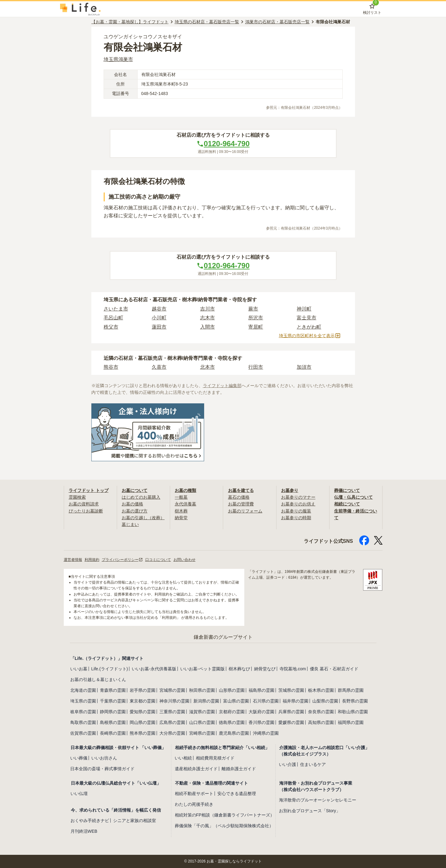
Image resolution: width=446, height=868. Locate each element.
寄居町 (256, 327)
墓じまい (130, 524)
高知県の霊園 (321, 722)
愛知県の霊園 (143, 712)
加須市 (304, 367)
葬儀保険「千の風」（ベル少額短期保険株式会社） (224, 826)
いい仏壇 (79, 794)
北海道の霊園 (83, 690)
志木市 (208, 318)
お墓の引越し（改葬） (143, 518)
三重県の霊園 (172, 712)
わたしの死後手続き (194, 804)
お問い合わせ (185, 560)
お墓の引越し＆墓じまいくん (98, 680)
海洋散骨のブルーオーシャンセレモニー (318, 800)
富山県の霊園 (236, 701)
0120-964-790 (223, 144)
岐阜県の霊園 (83, 712)
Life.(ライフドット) (110, 669)
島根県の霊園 (113, 722)
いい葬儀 (79, 758)
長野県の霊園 (355, 701)
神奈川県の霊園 (174, 701)
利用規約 (92, 560)
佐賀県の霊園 (83, 733)
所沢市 (256, 318)
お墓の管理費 (241, 504)
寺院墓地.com (293, 669)
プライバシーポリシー (122, 560)
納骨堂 (181, 518)
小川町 (159, 318)
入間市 (208, 327)
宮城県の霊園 (172, 690)
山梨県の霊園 (325, 701)
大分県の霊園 (172, 733)
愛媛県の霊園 (291, 722)
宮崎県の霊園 (202, 733)
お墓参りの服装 (296, 511)
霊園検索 (77, 497)
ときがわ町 (309, 327)
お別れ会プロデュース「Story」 (310, 811)
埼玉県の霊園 (83, 701)
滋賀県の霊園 (202, 712)
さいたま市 (116, 309)
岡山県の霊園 (143, 722)
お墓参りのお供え (298, 504)
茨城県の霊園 (291, 690)
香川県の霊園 (261, 722)
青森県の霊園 (113, 690)
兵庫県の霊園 (291, 712)
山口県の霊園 (202, 722)
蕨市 (253, 309)
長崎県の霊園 (113, 733)
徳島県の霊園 (232, 722)
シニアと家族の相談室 (135, 820)
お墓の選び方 (135, 511)
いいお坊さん (104, 758)
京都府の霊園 (232, 712)
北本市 (208, 367)
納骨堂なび (265, 669)
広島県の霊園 (172, 722)
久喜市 (159, 367)
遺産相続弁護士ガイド (196, 769)
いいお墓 (79, 669)
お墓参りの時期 (296, 518)
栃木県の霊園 (321, 690)
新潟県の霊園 (206, 701)
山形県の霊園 (232, 690)
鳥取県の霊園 (83, 722)
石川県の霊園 (266, 701)
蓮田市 (159, 327)
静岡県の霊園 (113, 712)
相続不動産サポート (194, 794)
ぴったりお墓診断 (86, 511)
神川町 (304, 309)
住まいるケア (313, 764)
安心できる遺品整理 (237, 794)
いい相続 (183, 758)
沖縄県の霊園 (266, 733)
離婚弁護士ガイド (239, 769)
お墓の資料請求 (84, 504)
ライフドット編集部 (222, 386)
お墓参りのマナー (298, 497)
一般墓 (181, 497)
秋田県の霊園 (202, 690)
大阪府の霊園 (261, 712)
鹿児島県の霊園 (234, 733)
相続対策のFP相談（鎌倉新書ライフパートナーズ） (225, 815)
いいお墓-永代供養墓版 (154, 669)
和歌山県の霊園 (353, 712)
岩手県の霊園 (143, 690)
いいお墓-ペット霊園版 (202, 669)
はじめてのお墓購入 (141, 497)
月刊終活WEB (84, 831)
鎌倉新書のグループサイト (223, 637)
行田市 (256, 367)
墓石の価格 (239, 497)
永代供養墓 (185, 504)
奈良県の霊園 (321, 712)
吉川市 (208, 309)
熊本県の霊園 (143, 733)
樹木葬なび (239, 669)
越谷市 (159, 309)
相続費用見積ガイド (215, 758)
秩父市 (111, 327)
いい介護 (288, 764)
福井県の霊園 (295, 701)
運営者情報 (73, 560)
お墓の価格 (132, 504)
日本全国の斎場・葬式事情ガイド (102, 769)
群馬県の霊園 (351, 690)
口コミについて (158, 560)
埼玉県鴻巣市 (118, 59)
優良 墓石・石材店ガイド (334, 669)
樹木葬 (181, 511)
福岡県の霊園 (351, 722)
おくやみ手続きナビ (90, 820)
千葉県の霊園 (113, 701)
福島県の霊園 (261, 690)
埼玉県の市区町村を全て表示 (310, 336)
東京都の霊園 (143, 701)
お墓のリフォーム (245, 511)
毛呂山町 (113, 318)
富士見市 (307, 318)
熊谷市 (111, 367)
